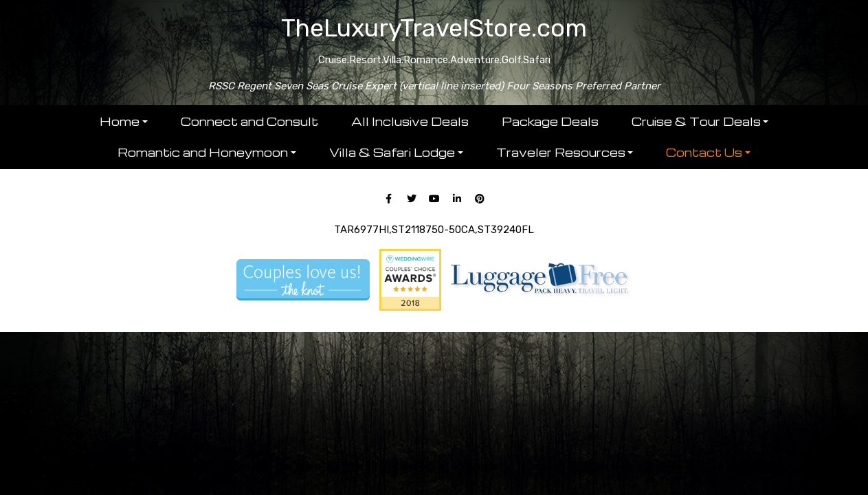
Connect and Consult (249, 121)
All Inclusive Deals (410, 121)
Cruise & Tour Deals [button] (696, 121)
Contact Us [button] (704, 152)
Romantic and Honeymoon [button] (203, 152)
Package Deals (550, 121)
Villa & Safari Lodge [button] (392, 152)
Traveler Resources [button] (561, 152)
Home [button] (120, 121)
